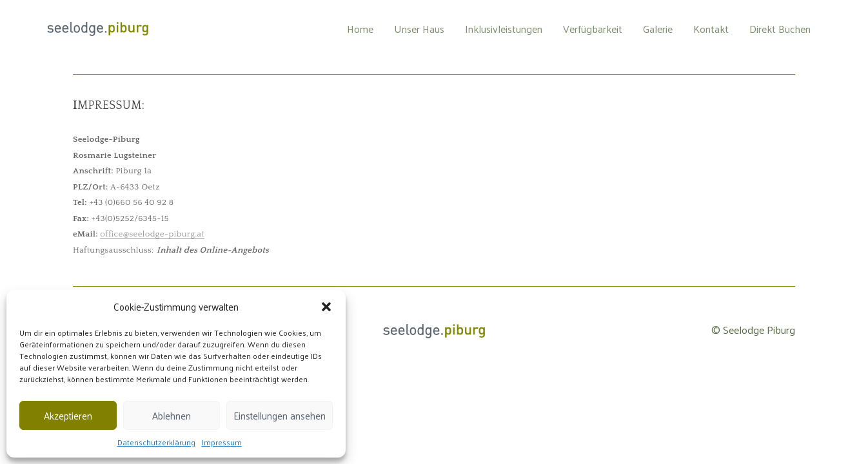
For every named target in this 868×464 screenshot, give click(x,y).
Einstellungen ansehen (280, 415)
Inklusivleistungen (504, 29)
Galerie (658, 29)
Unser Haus (419, 29)
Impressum (222, 442)
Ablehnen (172, 415)
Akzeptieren (68, 415)
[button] (326, 307)
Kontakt (711, 29)
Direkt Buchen (780, 29)
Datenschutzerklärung (156, 442)
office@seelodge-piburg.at (152, 234)
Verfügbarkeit (593, 29)
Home (360, 29)
